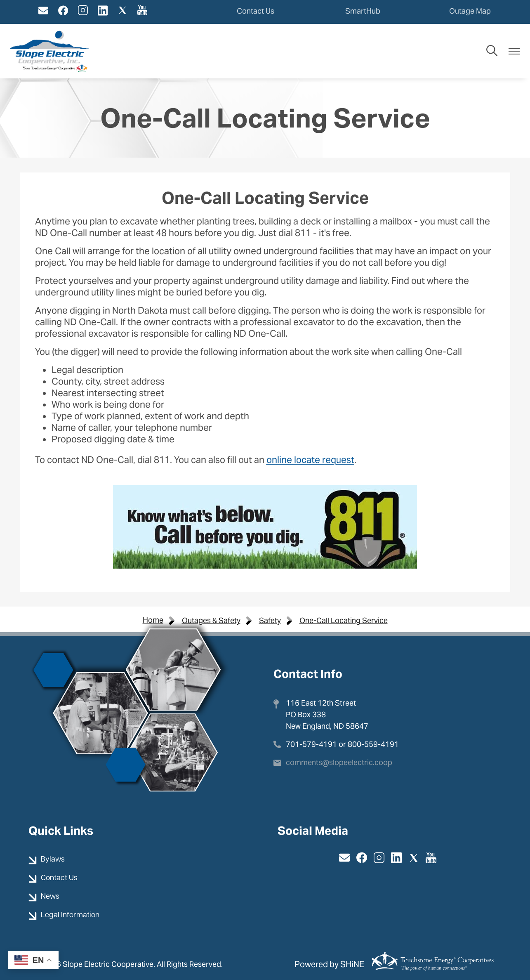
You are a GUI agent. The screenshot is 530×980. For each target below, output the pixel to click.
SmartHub (363, 11)
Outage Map (470, 11)
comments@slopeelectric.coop (339, 762)
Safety (270, 620)
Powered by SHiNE (329, 964)
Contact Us (256, 11)
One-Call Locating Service (344, 620)
